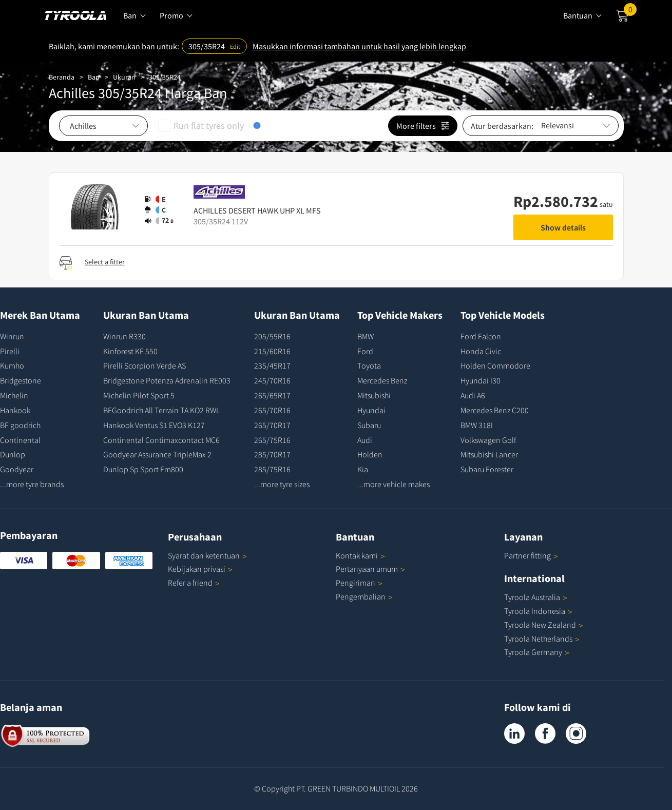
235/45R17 (272, 365)
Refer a (194, 583)
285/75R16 (272, 469)
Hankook (15, 410)
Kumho (12, 365)
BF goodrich (20, 425)
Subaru (369, 425)
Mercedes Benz (382, 380)
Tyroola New (544, 625)
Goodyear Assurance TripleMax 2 (157, 454)
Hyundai (371, 410)
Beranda (62, 77)
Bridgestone (21, 380)
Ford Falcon (481, 336)
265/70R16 (272, 410)
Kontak (360, 555)
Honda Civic (481, 351)
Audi (365, 440)
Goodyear (17, 469)
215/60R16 (272, 351)
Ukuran (124, 77)
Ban (94, 77)
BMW (366, 336)
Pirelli (10, 351)
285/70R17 (272, 454)
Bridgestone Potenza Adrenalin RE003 (167, 380)
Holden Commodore (495, 365)
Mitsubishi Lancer (489, 454)
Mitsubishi (374, 395)
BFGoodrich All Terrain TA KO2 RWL (161, 410)
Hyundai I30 (481, 380)
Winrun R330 (124, 336)
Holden (370, 454)
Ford (365, 351)
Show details (563, 227)
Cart (630, 12)
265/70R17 (272, 425)
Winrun (12, 336)
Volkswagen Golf (488, 440)
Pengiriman (356, 583)
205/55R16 (272, 336)
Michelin (14, 395)
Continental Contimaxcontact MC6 (161, 440)
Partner (531, 555)
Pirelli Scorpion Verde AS (145, 365)
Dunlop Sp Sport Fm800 (143, 469)
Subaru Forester (487, 469)
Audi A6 (473, 395)
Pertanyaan (370, 569)
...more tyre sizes (282, 484)
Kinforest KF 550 (130, 351)
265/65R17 (272, 395)
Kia (363, 469)
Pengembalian (361, 596)
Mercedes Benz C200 (495, 410)
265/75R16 (272, 440)
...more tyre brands (32, 484)
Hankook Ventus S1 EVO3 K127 (154, 425)
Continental (20, 440)
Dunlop (13, 454)
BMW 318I (477, 425)
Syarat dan (207, 555)
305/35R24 (165, 77)
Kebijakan (200, 569)
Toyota (369, 365)
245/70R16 (272, 380)
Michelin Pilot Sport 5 (139, 395)
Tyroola (536, 597)
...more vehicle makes (393, 484)
